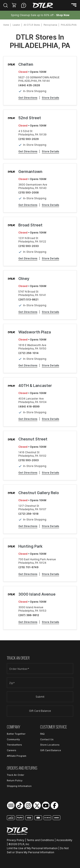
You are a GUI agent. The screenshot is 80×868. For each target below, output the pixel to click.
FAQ (42, 734)
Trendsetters (14, 745)
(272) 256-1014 (28, 353)
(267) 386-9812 (29, 615)
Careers (12, 750)
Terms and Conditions (40, 840)
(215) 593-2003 (28, 460)
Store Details (50, 98)
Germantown (30, 172)
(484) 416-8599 (29, 407)
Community (13, 739)
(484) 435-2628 (29, 85)
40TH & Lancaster (35, 386)
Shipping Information (19, 786)
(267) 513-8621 (28, 299)
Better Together (16, 734)
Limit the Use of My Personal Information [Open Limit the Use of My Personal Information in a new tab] (32, 848)
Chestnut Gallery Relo (39, 493)
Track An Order (15, 775)
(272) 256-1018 (28, 514)
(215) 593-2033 (28, 246)
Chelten (26, 64)
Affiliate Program (17, 756)
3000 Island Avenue (37, 594)
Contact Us (47, 739)
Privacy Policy (16, 840)
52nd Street (30, 118)
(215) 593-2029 (28, 139)
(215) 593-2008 (28, 192)
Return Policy (15, 780)
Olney (24, 279)
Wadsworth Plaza (35, 332)
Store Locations (50, 745)
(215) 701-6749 (28, 567)
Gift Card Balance (40, 711)
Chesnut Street (33, 439)
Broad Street (30, 225)
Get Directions (28, 98)
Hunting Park (30, 546)
